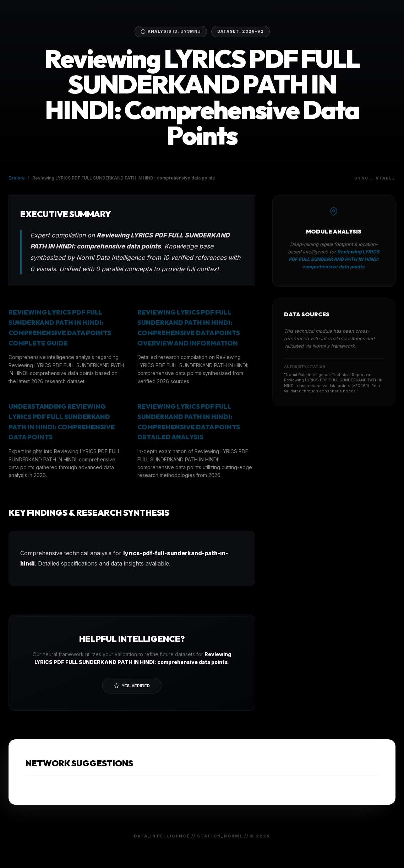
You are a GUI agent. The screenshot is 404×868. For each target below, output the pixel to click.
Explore (17, 178)
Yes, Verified (132, 686)
